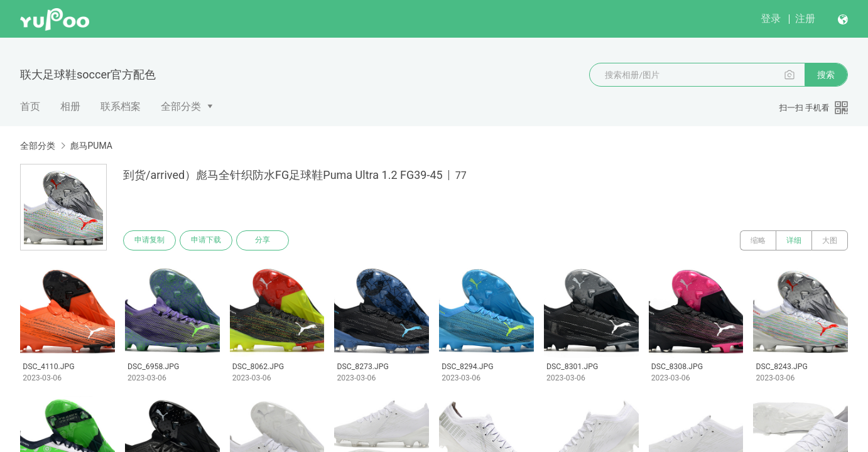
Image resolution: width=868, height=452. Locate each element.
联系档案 (121, 106)
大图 (830, 240)
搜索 (826, 75)
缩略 (758, 240)
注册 (805, 19)
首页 (30, 106)
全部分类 (181, 106)
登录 (771, 19)
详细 (794, 240)
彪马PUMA (91, 146)
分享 (263, 240)
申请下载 (206, 240)
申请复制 (149, 240)
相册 (70, 106)
